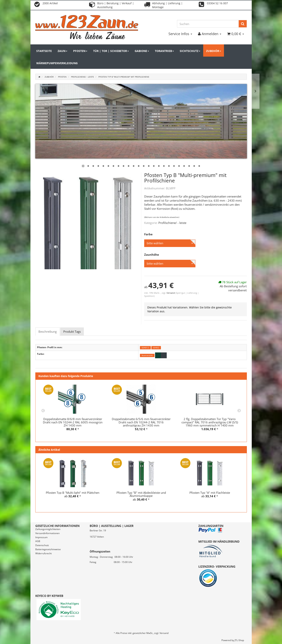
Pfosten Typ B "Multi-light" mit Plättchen (73, 493)
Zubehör (214, 51)
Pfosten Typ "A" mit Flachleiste (210, 493)
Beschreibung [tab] (48, 331)
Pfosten (80, 51)
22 (189, 166)
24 (199, 166)
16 (159, 166)
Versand (171, 293)
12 (139, 166)
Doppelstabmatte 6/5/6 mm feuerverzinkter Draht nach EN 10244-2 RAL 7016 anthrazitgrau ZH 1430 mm (141, 422)
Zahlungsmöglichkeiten (48, 529)
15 (154, 166)
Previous (43, 411)
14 (149, 166)
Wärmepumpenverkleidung (57, 63)
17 (164, 166)
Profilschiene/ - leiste (172, 223)
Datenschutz (42, 545)
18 (169, 166)
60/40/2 (156, 347)
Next (239, 411)
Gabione (142, 51)
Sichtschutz (190, 51)
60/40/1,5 (145, 347)
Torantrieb (164, 51)
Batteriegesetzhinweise (48, 549)
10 (128, 166)
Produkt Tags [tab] (72, 331)
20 (179, 166)
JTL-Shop (239, 640)
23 (194, 166)
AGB (38, 541)
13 (144, 166)
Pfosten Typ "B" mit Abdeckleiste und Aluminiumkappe (141, 494)
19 (174, 166)
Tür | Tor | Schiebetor (111, 51)
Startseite (44, 51)
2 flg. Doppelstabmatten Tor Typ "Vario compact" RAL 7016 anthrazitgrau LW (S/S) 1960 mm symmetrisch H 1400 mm (210, 422)
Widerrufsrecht (43, 553)
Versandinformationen (47, 533)
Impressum (41, 537)
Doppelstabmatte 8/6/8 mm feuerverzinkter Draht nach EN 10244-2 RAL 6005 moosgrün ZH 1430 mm (73, 422)
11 (134, 166)
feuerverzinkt (147, 355)
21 (184, 166)
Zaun (62, 51)
